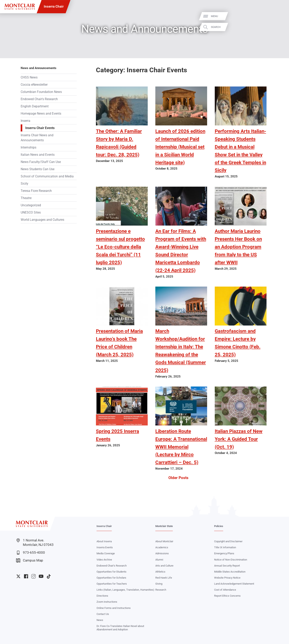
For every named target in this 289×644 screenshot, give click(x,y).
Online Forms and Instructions (114, 608)
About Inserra (104, 541)
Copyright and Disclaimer (228, 541)
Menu (279, 16)
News (100, 620)
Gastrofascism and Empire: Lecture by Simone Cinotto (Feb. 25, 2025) (238, 343)
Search (280, 27)
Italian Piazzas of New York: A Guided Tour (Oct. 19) (239, 439)
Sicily (24, 184)
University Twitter (18, 576)
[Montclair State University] (20, 7)
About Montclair (164, 541)
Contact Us (103, 614)
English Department (35, 106)
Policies (219, 526)
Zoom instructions (107, 602)
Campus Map (30, 560)
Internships (28, 147)
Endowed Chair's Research (39, 99)
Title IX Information (225, 547)
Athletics (160, 572)
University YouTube (41, 576)
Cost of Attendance (225, 590)
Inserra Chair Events (40, 128)
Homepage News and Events (41, 113)
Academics (162, 547)
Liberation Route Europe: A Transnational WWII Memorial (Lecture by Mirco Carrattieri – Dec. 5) (181, 447)
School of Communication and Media (47, 176)
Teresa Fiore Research (36, 191)
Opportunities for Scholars (111, 578)
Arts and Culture (164, 566)
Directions (102, 596)
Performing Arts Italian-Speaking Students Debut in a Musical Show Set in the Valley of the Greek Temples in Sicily (240, 151)
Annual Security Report (227, 566)
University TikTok (49, 576)
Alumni (159, 560)
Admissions (162, 553)
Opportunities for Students (111, 572)
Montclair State (164, 526)
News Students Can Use (38, 169)
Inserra (25, 121)
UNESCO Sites (31, 212)
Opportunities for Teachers (112, 584)
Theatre (26, 198)
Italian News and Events (38, 155)
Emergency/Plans (224, 553)
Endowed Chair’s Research (112, 566)
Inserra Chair (54, 7)
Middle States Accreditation (230, 572)
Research (161, 590)
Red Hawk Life (164, 578)
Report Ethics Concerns (227, 596)
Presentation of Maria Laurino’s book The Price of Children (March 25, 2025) (119, 343)
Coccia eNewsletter (34, 85)
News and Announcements (39, 68)
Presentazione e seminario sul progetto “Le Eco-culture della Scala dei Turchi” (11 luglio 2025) (120, 247)
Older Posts (178, 478)
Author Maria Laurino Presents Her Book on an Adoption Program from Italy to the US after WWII (238, 247)
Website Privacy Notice (227, 578)
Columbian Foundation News (41, 92)
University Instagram (33, 576)
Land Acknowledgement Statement (234, 584)
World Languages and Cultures (42, 220)
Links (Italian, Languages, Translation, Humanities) (125, 590)
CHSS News (29, 77)
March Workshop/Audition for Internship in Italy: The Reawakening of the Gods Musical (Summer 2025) (181, 351)
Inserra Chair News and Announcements (37, 138)
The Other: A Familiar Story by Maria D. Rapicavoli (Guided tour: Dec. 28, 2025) (119, 143)
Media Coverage (106, 553)
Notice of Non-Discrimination (231, 560)
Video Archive (104, 560)
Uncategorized (31, 205)
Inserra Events (105, 547)
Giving (159, 584)
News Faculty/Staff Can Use (41, 162)
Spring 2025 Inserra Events (118, 435)
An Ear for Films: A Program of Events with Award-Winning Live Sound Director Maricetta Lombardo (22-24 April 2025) (181, 251)
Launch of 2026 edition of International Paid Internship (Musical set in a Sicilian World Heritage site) (180, 147)
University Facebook (26, 576)
